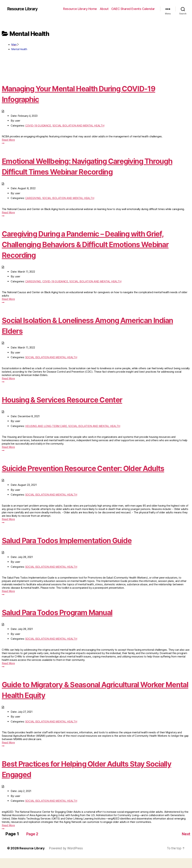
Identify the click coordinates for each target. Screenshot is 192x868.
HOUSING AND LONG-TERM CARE (46, 426)
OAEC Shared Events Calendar (133, 9)
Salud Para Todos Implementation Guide (78, 551)
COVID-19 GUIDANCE (38, 126)
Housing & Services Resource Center (73, 399)
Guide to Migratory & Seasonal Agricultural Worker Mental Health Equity (83, 700)
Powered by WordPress (67, 858)
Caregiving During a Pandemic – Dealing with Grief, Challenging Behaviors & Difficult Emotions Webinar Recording (94, 244)
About (104, 9)
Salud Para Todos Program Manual (67, 623)
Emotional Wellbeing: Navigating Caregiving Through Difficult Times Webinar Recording (86, 166)
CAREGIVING (33, 198)
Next (185, 844)
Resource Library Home (80, 9)
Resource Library (24, 9)
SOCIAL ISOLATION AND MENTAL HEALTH (78, 126)
